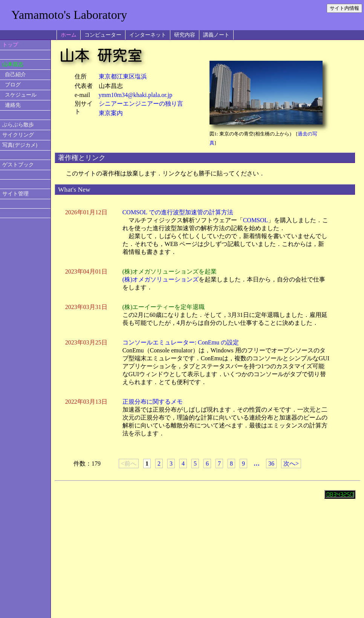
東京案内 (111, 113)
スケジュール (21, 95)
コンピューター (103, 35)
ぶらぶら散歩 (18, 125)
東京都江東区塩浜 (123, 76)
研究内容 (185, 35)
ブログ (13, 85)
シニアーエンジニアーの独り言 (141, 104)
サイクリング (18, 135)
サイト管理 (15, 194)
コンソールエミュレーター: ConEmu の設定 (181, 342)
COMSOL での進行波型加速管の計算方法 (178, 212)
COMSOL (256, 220)
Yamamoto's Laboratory (69, 15)
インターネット (148, 35)
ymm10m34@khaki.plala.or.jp (136, 95)
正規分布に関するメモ (153, 402)
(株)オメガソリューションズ (161, 279)
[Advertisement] (25, 352)
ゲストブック (18, 165)
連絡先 (13, 105)
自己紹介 (15, 75)
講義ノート (216, 35)
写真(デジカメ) (20, 145)
